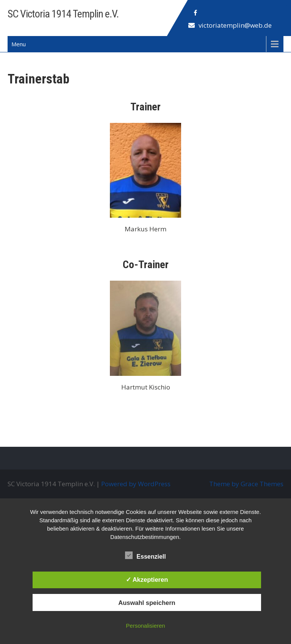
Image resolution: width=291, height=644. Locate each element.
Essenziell (145, 555)
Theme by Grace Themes (246, 484)
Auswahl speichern (147, 603)
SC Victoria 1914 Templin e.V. (63, 14)
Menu (19, 44)
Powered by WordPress (136, 484)
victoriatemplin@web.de (235, 25)
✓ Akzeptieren (147, 580)
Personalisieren (145, 626)
